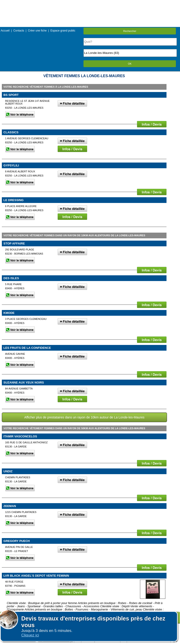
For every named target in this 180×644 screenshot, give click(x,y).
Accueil (5, 31)
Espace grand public (63, 31)
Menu (90, 3)
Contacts (19, 31)
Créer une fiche (37, 31)
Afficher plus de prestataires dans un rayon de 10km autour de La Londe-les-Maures (84, 417)
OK (130, 64)
